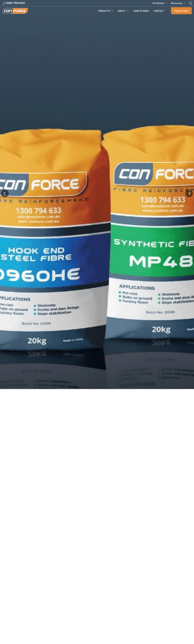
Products (106, 13)
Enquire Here (181, 13)
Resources (177, 3)
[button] (5, 314)
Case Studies (141, 13)
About (123, 13)
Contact (159, 13)
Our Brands (158, 3)
